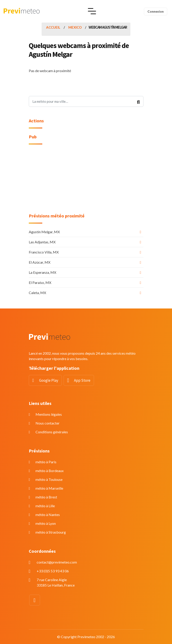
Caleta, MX (37, 293)
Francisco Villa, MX (44, 252)
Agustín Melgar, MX (44, 232)
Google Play (49, 380)
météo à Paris (46, 462)
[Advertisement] (86, 182)
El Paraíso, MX (40, 282)
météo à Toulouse (49, 479)
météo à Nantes (48, 515)
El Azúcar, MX (40, 262)
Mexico (75, 27)
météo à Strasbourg (51, 532)
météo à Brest (46, 497)
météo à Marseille (49, 488)
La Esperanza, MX (42, 272)
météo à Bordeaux (50, 471)
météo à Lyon (46, 523)
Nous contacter (48, 423)
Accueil (53, 27)
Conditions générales (52, 432)
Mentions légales (49, 414)
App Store (82, 380)
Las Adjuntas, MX (42, 242)
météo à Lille (45, 506)
